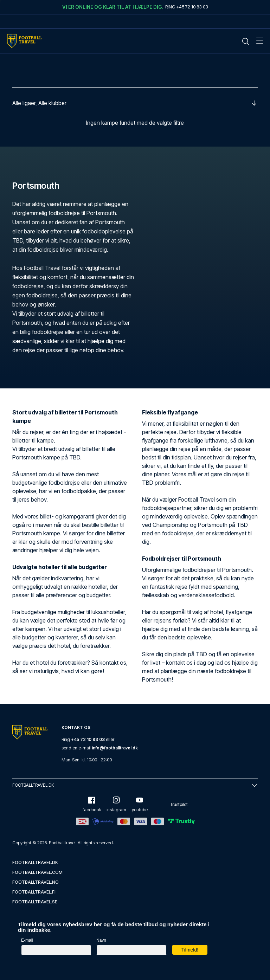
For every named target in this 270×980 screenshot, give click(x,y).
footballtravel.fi (34, 892)
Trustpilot (179, 804)
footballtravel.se (35, 902)
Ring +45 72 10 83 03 (187, 7)
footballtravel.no (36, 882)
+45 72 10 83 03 (88, 739)
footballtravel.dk (35, 862)
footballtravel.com (37, 872)
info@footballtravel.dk (115, 748)
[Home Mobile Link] (24, 41)
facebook (92, 804)
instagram (116, 804)
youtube (140, 804)
